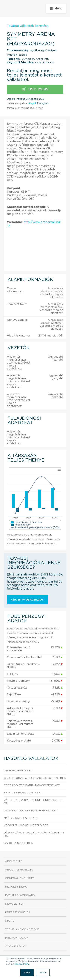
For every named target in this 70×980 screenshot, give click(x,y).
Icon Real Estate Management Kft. (31, 811)
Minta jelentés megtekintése (25, 108)
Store (10, 921)
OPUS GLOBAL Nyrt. (18, 771)
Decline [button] (43, 973)
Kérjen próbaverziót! (27, 600)
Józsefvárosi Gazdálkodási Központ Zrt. (34, 834)
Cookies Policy (22, 964)
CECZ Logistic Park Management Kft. (32, 785)
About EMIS (14, 861)
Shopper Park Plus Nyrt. (23, 793)
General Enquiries (20, 878)
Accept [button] (27, 973)
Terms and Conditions (22, 929)
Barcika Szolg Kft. (18, 843)
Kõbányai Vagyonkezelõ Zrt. (26, 825)
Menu (56, 9)
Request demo (16, 887)
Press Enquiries (18, 912)
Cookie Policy (16, 946)
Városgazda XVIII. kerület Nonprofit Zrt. (34, 802)
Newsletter (15, 904)
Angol (32, 103)
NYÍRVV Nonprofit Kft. (21, 818)
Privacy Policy (17, 938)
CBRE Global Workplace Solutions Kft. (35, 778)
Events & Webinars (20, 895)
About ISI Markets (19, 870)
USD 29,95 (35, 89)
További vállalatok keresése (28, 26)
